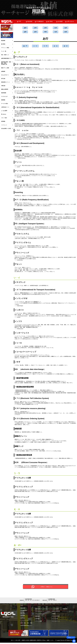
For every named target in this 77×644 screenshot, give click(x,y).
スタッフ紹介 (4, 118)
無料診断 (37, 618)
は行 (25, 32)
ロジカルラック (56, 622)
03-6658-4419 (53, 601)
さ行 (45, 28)
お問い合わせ (69, 22)
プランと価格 (38, 622)
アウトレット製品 (5, 48)
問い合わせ (4, 114)
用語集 (54, 615)
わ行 (66, 32)
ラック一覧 (4, 51)
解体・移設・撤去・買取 (26, 624)
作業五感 (3, 86)
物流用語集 (4, 93)
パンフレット (4, 125)
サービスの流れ (5, 104)
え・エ (56, 46)
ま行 (35, 32)
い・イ (35, 46)
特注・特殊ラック (5, 55)
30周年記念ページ (5, 107)
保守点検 (3, 79)
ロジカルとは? (4, 96)
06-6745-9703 (29, 601)
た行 (56, 28)
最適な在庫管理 (5, 89)
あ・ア (25, 46)
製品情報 (3, 41)
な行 (66, 28)
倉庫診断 (3, 71)
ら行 (56, 32)
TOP (19, 21)
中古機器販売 (39, 22)
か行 (35, 28)
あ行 (25, 28)
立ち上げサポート (5, 75)
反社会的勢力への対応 (6, 129)
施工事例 (3, 44)
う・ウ (45, 46)
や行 (45, 32)
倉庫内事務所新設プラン (7, 58)
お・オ (66, 46)
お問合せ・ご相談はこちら (47, 588)
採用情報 (3, 121)
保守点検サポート (39, 613)
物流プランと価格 (5, 68)
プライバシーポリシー (68, 613)
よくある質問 (4, 111)
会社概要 (59, 22)
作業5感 (37, 620)
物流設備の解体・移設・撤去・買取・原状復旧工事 (7, 63)
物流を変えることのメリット (42, 610)
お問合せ (22, 619)
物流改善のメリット (6, 82)
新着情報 (3, 100)
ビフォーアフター (25, 622)
